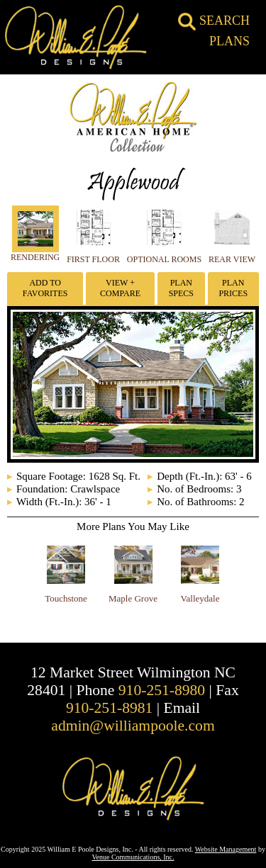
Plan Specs (181, 288)
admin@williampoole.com (133, 726)
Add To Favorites (45, 288)
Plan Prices (233, 288)
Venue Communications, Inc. (133, 857)
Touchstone (66, 598)
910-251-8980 (162, 690)
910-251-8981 (109, 708)
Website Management (226, 849)
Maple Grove (133, 598)
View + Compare (120, 288)
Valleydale (200, 598)
